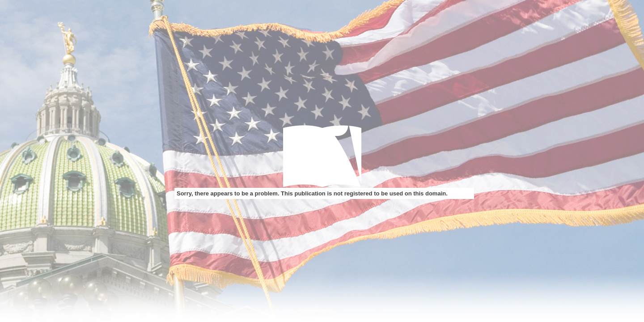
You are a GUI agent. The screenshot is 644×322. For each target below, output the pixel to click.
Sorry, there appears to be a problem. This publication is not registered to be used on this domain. (312, 193)
